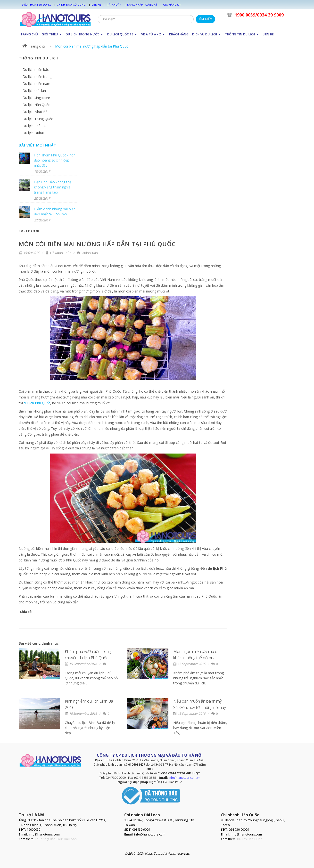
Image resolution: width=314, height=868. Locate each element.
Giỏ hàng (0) (172, 4)
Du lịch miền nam (36, 84)
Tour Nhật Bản (45, 839)
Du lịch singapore (36, 98)
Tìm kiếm (205, 19)
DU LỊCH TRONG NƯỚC (85, 34)
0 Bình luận (87, 253)
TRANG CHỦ (29, 34)
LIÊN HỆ (268, 34)
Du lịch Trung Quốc (38, 119)
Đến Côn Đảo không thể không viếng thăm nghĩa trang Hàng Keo (53, 187)
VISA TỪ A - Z (153, 34)
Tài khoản (114, 4)
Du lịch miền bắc (36, 69)
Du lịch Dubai (33, 133)
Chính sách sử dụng (71, 4)
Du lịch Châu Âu (35, 126)
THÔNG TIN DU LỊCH (242, 34)
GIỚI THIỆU (52, 34)
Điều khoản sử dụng (36, 4)
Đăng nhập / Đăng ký (142, 4)
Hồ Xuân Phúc (58, 253)
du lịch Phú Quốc (37, 403)
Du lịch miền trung (37, 77)
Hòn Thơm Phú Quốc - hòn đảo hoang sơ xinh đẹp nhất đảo (55, 160)
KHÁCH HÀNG (179, 34)
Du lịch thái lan (34, 91)
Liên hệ (96, 4)
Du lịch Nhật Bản (36, 112)
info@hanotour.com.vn (184, 778)
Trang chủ (34, 46)
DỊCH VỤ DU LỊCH (207, 34)
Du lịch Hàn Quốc (36, 105)
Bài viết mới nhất (37, 145)
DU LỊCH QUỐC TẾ (122, 34)
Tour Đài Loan (66, 839)
